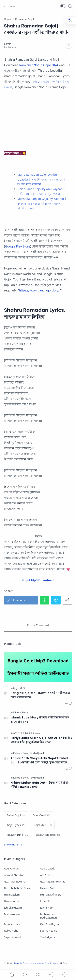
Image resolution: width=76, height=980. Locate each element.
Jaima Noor (47, 908)
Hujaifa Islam (12, 895)
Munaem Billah (13, 924)
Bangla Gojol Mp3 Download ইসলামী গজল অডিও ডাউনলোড (40, 695)
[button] (9, 6)
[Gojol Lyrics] (17, 825)
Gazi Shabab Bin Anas (17, 888)
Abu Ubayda (48, 869)
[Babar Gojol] (16, 815)
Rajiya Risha (11, 931)
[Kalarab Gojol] (33, 733)
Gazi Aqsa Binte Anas (53, 882)
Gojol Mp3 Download (38, 580)
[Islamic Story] (20, 713)
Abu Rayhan (11, 869)
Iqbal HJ (45, 901)
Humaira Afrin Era (51, 895)
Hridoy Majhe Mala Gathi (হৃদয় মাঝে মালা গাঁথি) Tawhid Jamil (39, 785)
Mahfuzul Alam (13, 914)
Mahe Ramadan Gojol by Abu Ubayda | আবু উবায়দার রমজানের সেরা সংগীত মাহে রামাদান (41, 179)
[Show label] (13, 845)
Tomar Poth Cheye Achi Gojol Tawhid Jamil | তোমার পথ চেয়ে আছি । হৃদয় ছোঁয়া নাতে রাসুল (39, 760)
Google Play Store (18, 246)
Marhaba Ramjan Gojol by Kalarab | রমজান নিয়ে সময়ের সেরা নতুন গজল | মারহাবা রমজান (42, 204)
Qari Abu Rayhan (50, 924)
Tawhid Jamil (48, 937)
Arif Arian (46, 875)
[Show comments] (64, 975)
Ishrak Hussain (13, 908)
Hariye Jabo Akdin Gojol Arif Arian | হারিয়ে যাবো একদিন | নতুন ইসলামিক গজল (41, 740)
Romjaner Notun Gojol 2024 (39, 65)
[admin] (8, 44)
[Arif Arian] (19, 733)
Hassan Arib (47, 888)
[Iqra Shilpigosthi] (49, 835)
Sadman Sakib (49, 931)
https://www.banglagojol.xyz (39, 290)
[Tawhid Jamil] (37, 753)
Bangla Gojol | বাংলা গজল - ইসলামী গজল (36, 963)
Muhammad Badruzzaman (48, 916)
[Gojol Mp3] (19, 688)
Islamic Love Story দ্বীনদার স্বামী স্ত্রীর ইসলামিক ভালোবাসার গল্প (40, 720)
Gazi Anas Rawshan (16, 882)
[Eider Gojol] (42, 815)
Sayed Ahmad (12, 937)
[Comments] (68, 704)
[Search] (70, 6)
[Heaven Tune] (18, 835)
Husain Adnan (13, 901)
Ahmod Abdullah (14, 875)
